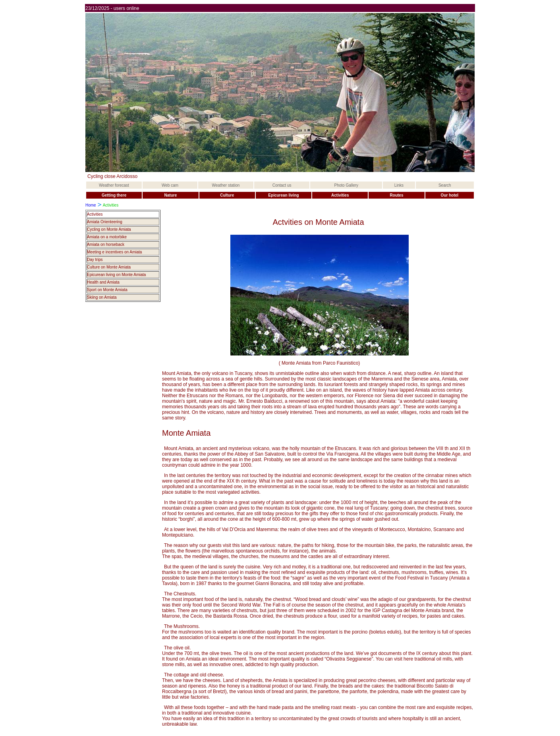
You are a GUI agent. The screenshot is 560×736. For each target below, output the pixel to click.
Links (399, 185)
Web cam (170, 185)
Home (91, 205)
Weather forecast (114, 185)
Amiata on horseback (106, 244)
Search (445, 185)
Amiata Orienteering (105, 222)
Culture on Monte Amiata (109, 267)
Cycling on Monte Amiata (109, 229)
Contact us (282, 185)
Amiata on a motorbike (107, 237)
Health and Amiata (103, 282)
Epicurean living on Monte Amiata (116, 275)
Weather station (226, 185)
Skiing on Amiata (102, 297)
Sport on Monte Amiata (107, 290)
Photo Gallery (347, 185)
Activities (95, 214)
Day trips (95, 260)
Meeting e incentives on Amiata (114, 252)
